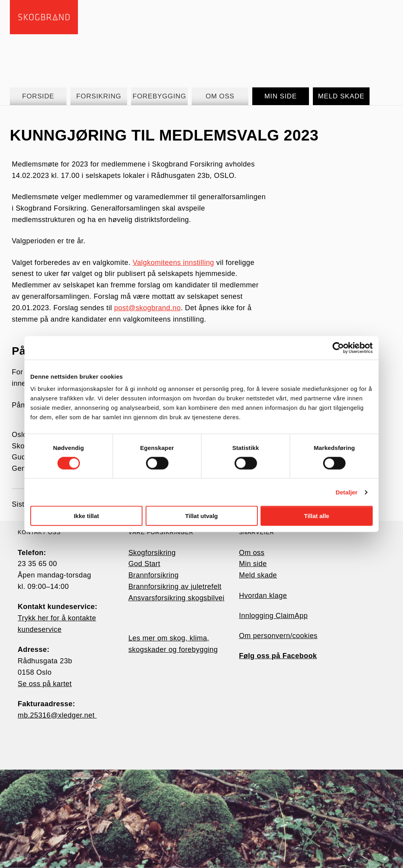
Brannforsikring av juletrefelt (175, 587)
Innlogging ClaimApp (273, 616)
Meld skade (258, 575)
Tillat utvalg (201, 516)
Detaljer (347, 492)
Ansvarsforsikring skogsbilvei (176, 598)
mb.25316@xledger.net (57, 715)
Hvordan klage (263, 596)
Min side (253, 564)
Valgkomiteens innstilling (173, 263)
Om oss (252, 553)
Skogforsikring (152, 553)
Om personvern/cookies (278, 636)
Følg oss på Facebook (278, 656)
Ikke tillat (86, 516)
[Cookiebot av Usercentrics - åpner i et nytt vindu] (338, 348)
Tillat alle (317, 516)
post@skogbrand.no (147, 308)
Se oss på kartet (45, 684)
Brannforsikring (153, 575)
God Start (144, 564)
